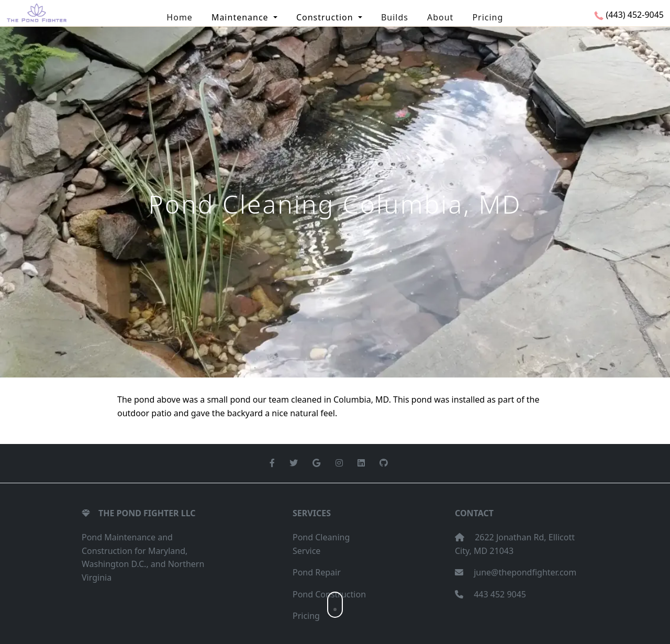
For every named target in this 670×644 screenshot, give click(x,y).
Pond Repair (317, 572)
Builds (395, 17)
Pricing (488, 17)
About (440, 17)
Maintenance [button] (241, 17)
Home (180, 17)
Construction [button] (326, 17)
